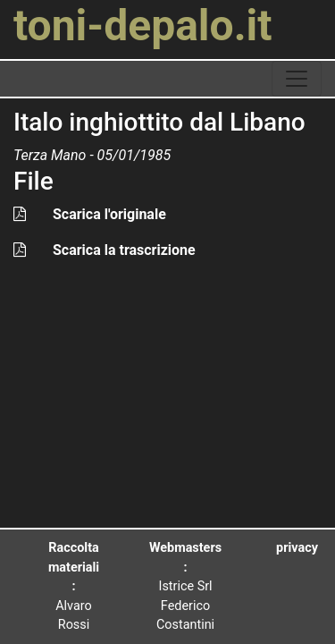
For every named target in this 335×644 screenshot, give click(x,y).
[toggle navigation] (297, 79)
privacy (297, 548)
